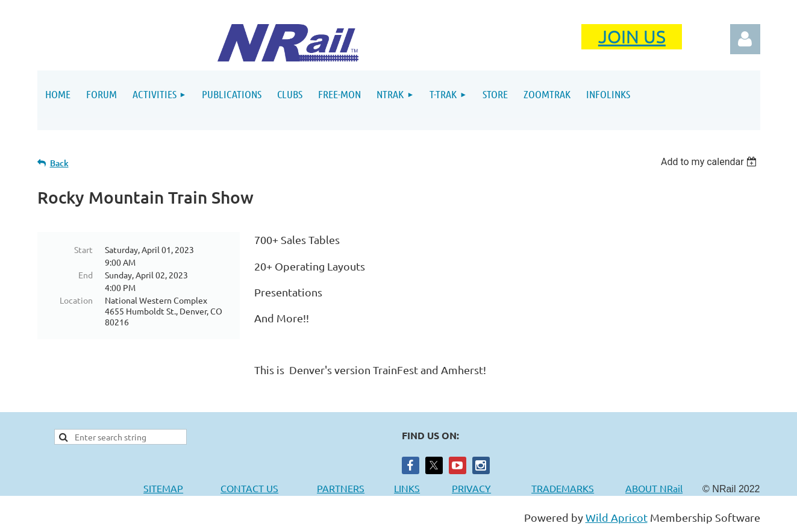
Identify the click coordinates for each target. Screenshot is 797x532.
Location (76, 300)
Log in (745, 39)
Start (83, 249)
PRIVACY (471, 488)
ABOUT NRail (654, 488)
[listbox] (711, 162)
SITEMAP (163, 488)
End (86, 275)
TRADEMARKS (569, 488)
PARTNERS (355, 488)
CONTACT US (249, 488)
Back (59, 163)
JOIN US (632, 36)
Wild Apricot (617, 517)
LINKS (407, 488)
